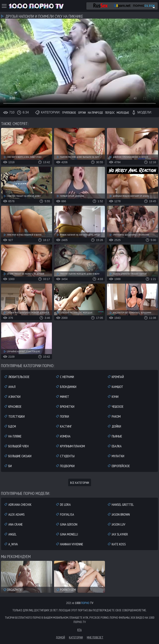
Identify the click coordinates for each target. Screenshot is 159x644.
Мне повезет (95, 637)
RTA (79, 630)
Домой (60, 637)
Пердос (110, 112)
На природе (95, 112)
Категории (76, 637)
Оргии (82, 112)
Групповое (69, 112)
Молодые (123, 112)
